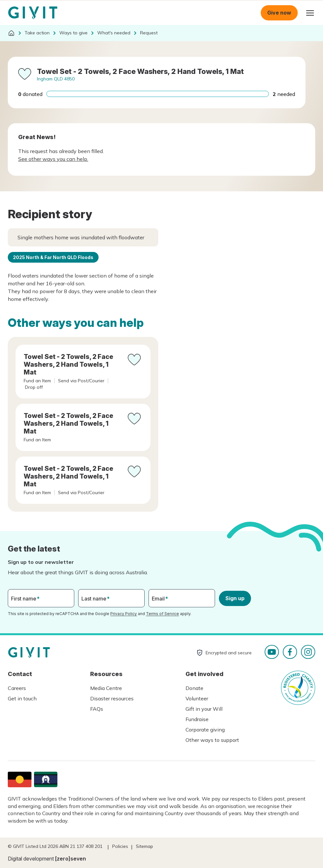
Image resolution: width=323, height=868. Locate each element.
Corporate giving (205, 730)
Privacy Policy (124, 614)
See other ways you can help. (53, 159)
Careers (17, 688)
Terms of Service (162, 614)
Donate (194, 688)
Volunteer (197, 698)
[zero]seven (71, 859)
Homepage (33, 13)
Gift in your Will (204, 709)
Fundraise (197, 719)
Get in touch (22, 698)
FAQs (97, 709)
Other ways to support (212, 740)
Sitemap (144, 846)
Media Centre (106, 688)
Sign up (235, 598)
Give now (279, 13)
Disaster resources (112, 698)
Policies (120, 846)
